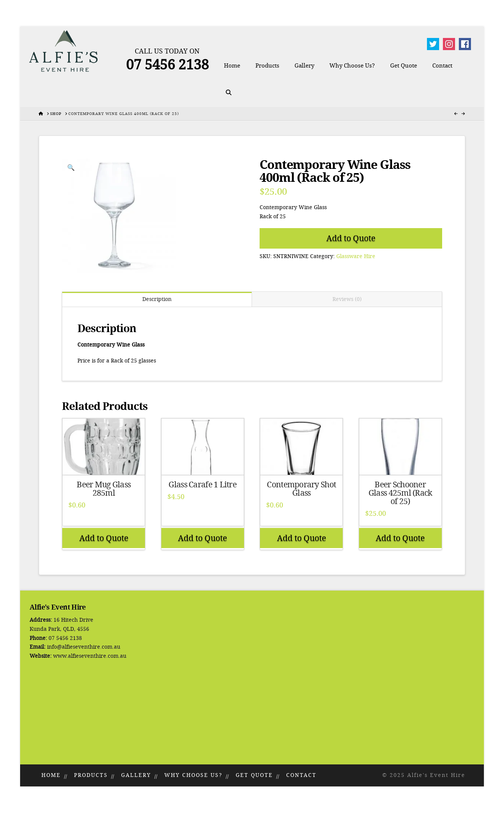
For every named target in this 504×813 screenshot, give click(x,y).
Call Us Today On (167, 51)
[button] (71, 168)
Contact (301, 775)
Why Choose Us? (193, 775)
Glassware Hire (356, 256)
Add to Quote (351, 238)
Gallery (136, 775)
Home (51, 775)
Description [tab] (157, 299)
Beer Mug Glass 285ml (104, 489)
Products (91, 775)
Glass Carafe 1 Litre (202, 485)
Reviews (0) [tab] (347, 299)
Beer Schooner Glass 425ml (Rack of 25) (400, 493)
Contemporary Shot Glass (301, 489)
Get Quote (254, 775)
